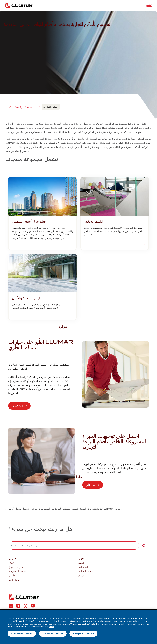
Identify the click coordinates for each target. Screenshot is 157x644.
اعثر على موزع (16, 567)
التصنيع (82, 563)
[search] (74, 546)
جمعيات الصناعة (86, 571)
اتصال (11, 563)
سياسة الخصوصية (17, 571)
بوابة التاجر (14, 580)
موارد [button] (65, 326)
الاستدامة (83, 567)
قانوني (12, 558)
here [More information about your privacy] (52, 626)
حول (81, 558)
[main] (78, 627)
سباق (81, 575)
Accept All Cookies (84, 633)
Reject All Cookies (53, 633)
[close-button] (151, 6)
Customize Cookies (22, 633)
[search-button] (144, 546)
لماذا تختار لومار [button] (73, 477)
